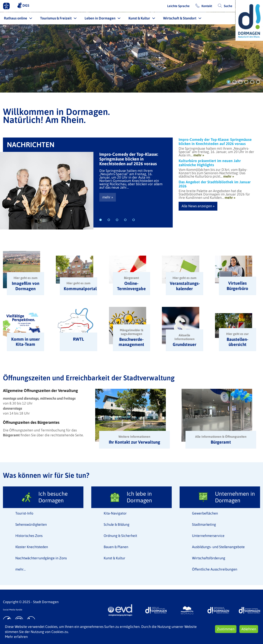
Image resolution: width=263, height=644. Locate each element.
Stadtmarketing (204, 524)
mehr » (108, 197)
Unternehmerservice (208, 536)
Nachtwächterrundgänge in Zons (41, 558)
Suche (228, 6)
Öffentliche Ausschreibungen (215, 569)
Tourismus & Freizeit (56, 18)
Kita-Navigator (115, 513)
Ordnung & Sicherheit (120, 536)
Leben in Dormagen (100, 18)
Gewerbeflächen (205, 513)
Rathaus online (16, 18)
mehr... (21, 569)
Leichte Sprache (178, 6)
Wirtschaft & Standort (180, 18)
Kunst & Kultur (139, 18)
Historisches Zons (29, 536)
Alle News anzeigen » (198, 206)
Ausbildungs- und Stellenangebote (218, 547)
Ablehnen (249, 629)
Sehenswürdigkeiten (31, 524)
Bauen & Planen (116, 547)
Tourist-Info (24, 513)
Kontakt (207, 6)
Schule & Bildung (117, 524)
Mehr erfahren (16, 637)
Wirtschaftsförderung (209, 558)
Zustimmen (226, 629)
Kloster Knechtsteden (32, 547)
